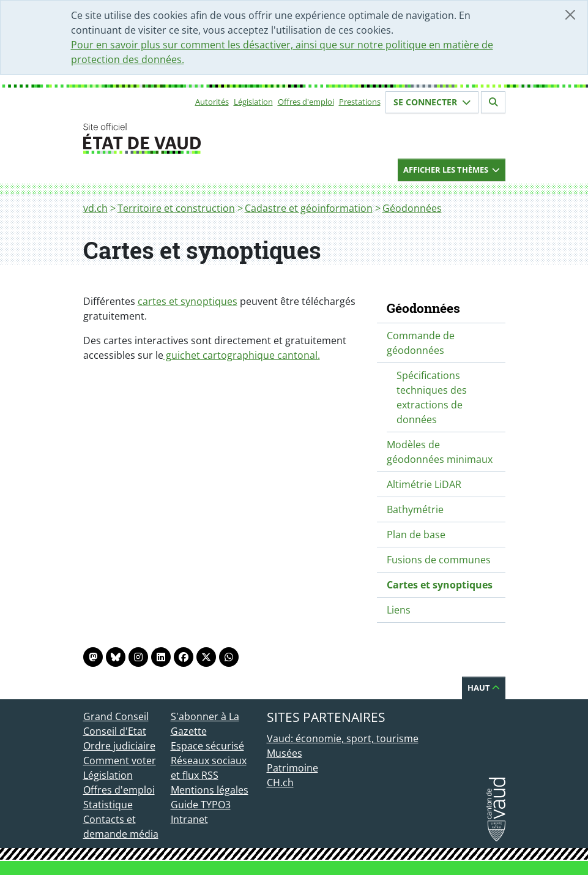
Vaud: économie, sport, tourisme (343, 738)
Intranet (189, 819)
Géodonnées (412, 208)
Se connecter (432, 102)
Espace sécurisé (207, 746)
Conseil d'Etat (115, 731)
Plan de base (416, 535)
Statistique (108, 805)
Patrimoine (292, 768)
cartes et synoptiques (188, 301)
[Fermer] (570, 15)
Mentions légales (210, 790)
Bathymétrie (415, 509)
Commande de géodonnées (421, 343)
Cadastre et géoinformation (309, 208)
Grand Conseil (116, 716)
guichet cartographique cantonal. (242, 355)
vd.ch (95, 208)
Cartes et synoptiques (440, 585)
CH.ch (280, 783)
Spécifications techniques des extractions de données (432, 397)
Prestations (360, 102)
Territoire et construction (176, 208)
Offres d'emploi (306, 102)
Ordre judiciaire (119, 746)
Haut (484, 688)
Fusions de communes (439, 560)
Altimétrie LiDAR (424, 484)
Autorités (212, 102)
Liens (399, 610)
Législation (253, 102)
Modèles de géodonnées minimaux (440, 452)
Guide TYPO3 (201, 805)
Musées (285, 753)
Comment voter (120, 760)
